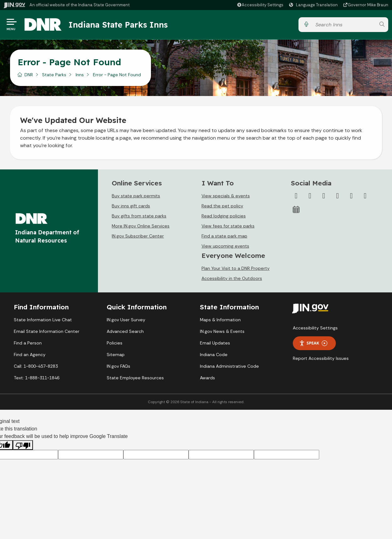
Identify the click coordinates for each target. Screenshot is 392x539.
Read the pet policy (222, 206)
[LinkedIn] (351, 196)
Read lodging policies (224, 216)
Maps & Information (220, 320)
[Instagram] (324, 196)
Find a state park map (224, 237)
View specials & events (226, 196)
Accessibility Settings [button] (315, 328)
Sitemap (116, 355)
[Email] (365, 196)
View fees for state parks (228, 227)
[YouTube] (337, 196)
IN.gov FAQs (118, 367)
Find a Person (28, 344)
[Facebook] (296, 196)
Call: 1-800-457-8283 (36, 367)
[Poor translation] (23, 445)
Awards (207, 378)
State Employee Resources (135, 378)
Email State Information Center (47, 332)
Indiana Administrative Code (229, 367)
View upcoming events (225, 247)
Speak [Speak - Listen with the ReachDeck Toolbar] (313, 344)
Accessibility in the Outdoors (232, 279)
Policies (115, 344)
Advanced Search (125, 332)
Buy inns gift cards (131, 206)
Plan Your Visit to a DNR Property (236, 269)
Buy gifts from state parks (139, 216)
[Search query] (344, 25)
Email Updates (215, 344)
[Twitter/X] (310, 196)
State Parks (54, 75)
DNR (29, 75)
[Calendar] (296, 210)
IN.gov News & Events (222, 332)
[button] (260, 5)
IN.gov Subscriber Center (138, 237)
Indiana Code (214, 355)
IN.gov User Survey (126, 320)
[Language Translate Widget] (314, 5)
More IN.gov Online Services (141, 227)
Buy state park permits (136, 196)
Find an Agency (30, 355)
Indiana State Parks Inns (118, 25)
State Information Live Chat (43, 320)
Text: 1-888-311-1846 (37, 378)
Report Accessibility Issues (321, 359)
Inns (80, 75)
